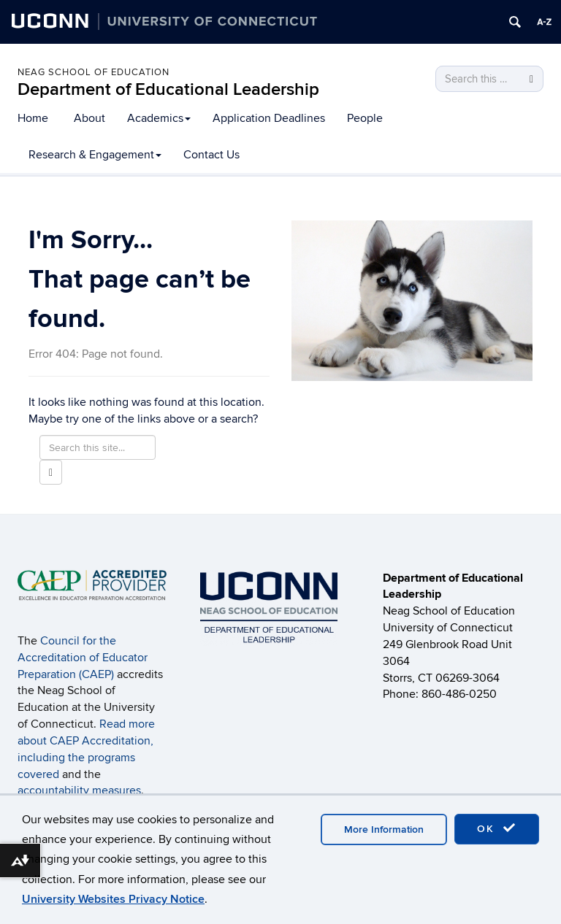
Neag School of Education (93, 72)
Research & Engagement (95, 155)
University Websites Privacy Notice (113, 899)
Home (33, 118)
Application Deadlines (269, 118)
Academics (159, 118)
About (89, 118)
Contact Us (211, 155)
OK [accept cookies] (497, 828)
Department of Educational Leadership (168, 89)
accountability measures (79, 790)
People (365, 118)
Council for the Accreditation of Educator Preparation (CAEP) (83, 658)
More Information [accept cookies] (384, 829)
